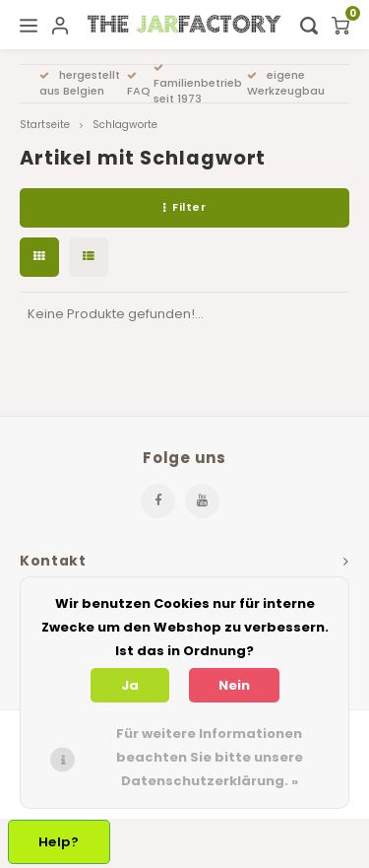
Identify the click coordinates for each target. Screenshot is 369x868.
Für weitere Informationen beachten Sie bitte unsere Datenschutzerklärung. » (210, 757)
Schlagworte (125, 125)
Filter (185, 207)
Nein (234, 685)
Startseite (45, 125)
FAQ (139, 85)
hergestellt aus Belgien (80, 83)
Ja (130, 685)
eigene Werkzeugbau (286, 83)
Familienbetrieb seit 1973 (198, 85)
